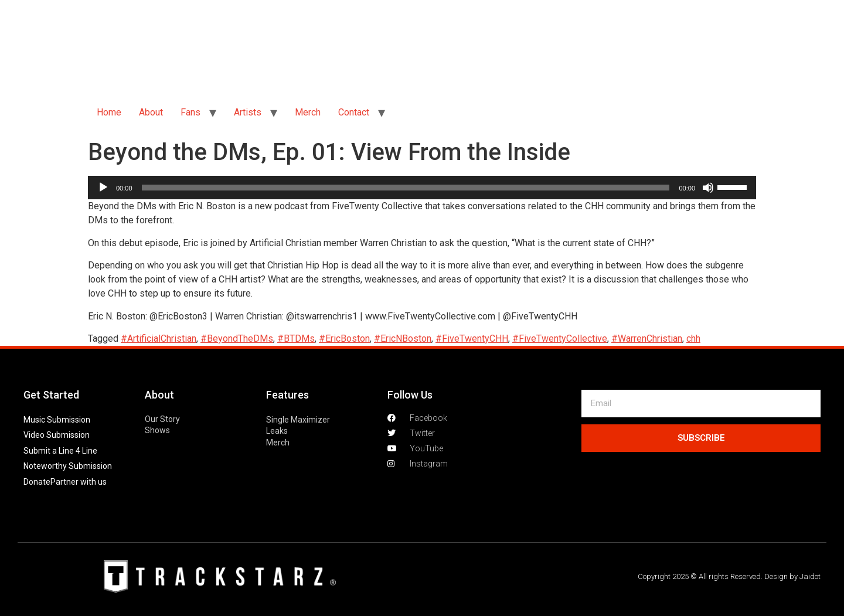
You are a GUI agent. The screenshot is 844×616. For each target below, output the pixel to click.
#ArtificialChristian (159, 338)
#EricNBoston (403, 338)
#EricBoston (344, 338)
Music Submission (57, 420)
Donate (37, 482)
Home (109, 112)
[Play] (103, 188)
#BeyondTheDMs (237, 338)
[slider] (406, 188)
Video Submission (57, 435)
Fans (190, 112)
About (151, 112)
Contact (354, 112)
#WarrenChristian (647, 338)
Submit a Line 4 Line (60, 451)
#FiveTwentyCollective (560, 338)
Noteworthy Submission (68, 466)
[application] (422, 188)
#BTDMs (296, 338)
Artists (248, 112)
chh (693, 338)
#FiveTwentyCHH (472, 338)
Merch (308, 112)
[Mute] (708, 188)
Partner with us (79, 482)
